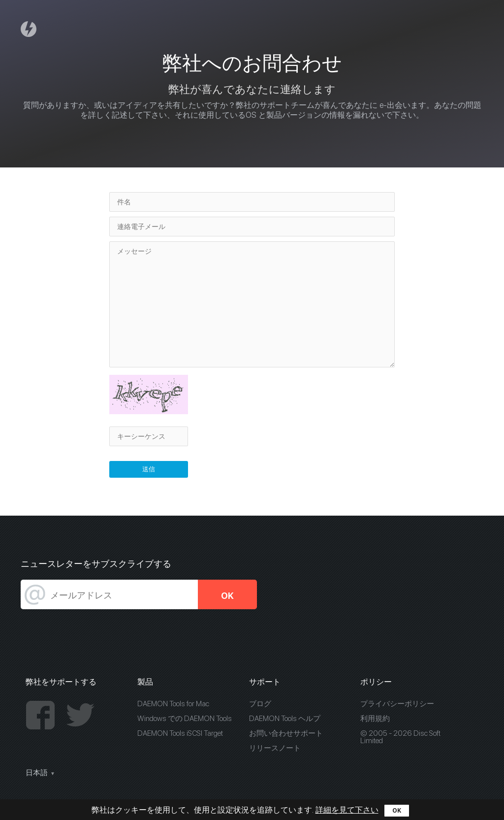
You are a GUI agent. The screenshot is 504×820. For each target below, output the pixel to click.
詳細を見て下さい (347, 810)
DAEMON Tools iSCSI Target (180, 733)
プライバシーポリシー (397, 704)
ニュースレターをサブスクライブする (96, 564)
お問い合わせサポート (286, 733)
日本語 (37, 773)
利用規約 (375, 719)
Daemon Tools (30, 29)
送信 (149, 469)
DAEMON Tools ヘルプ (285, 719)
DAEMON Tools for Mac (173, 704)
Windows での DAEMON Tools (185, 719)
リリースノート (275, 748)
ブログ (260, 704)
